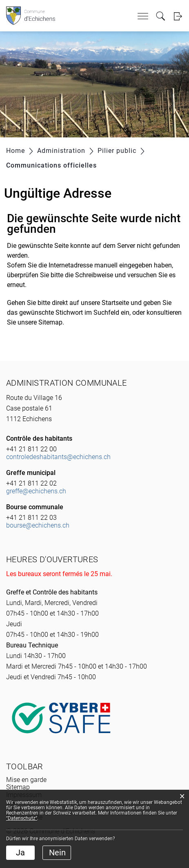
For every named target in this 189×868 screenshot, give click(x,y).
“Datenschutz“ (22, 818)
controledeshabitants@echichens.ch (58, 457)
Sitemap (18, 787)
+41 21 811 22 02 (31, 483)
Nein (57, 853)
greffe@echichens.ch (36, 491)
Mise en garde (26, 780)
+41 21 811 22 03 (31, 518)
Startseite (115, 303)
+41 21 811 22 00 (31, 449)
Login (178, 16)
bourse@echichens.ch (38, 525)
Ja (20, 853)
